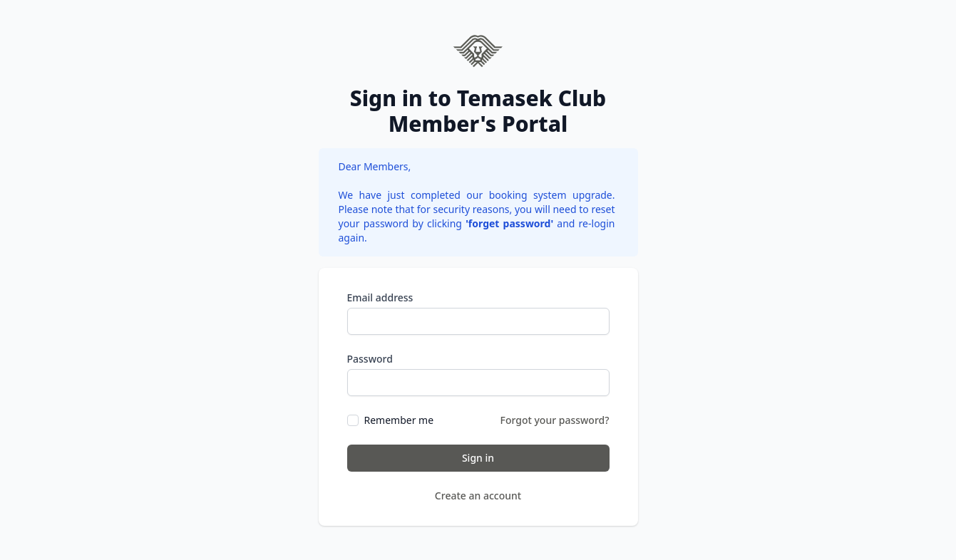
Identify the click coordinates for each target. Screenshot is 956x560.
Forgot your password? (555, 420)
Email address (380, 297)
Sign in (478, 458)
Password (370, 359)
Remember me (399, 420)
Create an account (478, 496)
